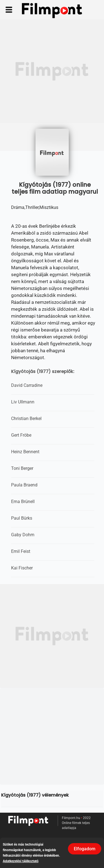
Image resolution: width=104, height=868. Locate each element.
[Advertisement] (52, 71)
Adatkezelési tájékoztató (21, 861)
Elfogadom (85, 849)
